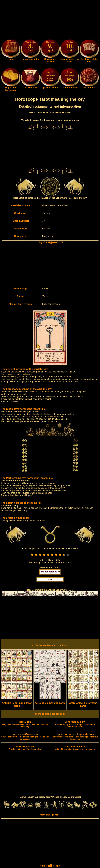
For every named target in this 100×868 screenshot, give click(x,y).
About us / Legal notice (50, 815)
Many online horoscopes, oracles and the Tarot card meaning (25, 724)
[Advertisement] (50, 20)
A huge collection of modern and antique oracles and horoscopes (25, 737)
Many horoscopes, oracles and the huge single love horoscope (75, 737)
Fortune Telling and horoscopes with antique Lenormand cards (75, 724)
